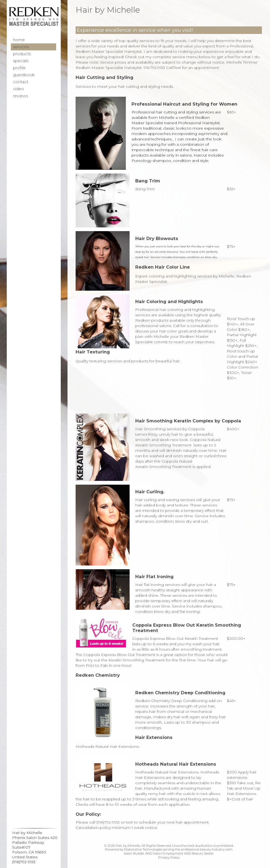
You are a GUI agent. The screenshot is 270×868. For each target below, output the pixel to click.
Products (22, 54)
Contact (21, 82)
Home (19, 40)
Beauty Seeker (203, 853)
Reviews (21, 96)
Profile (19, 68)
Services (21, 47)
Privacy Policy (169, 857)
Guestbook (24, 75)
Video (18, 89)
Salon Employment (168, 853)
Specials (21, 61)
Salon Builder (134, 853)
